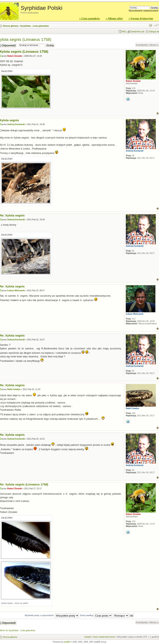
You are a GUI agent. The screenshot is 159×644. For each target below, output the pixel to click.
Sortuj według (96, 615)
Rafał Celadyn (14, 389)
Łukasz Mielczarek (16, 291)
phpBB (67, 642)
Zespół (88, 637)
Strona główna (11, 26)
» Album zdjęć (114, 19)
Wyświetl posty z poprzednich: (52, 615)
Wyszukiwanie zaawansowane (144, 11)
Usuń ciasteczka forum (104, 637)
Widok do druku (150, 25)
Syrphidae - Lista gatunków (35, 26)
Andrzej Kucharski (16, 124)
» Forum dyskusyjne (141, 19)
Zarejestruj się (137, 31)
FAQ (124, 31)
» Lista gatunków (90, 19)
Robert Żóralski (15, 56)
